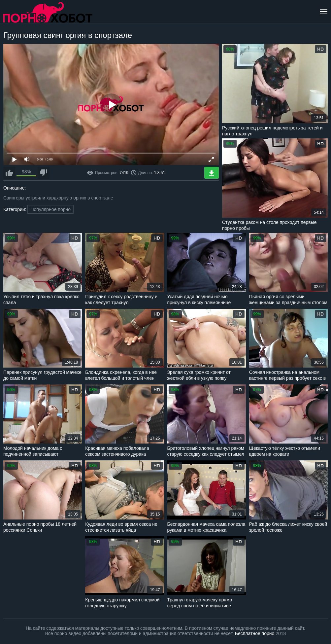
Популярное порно (50, 209)
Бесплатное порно (255, 633)
